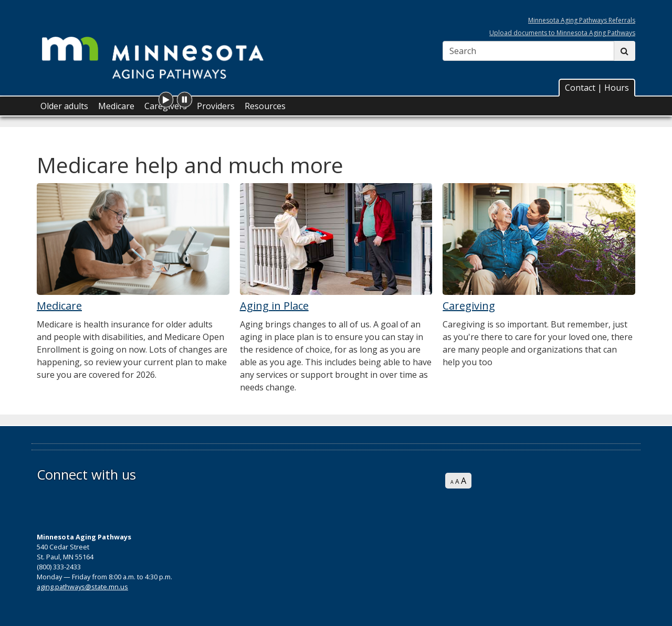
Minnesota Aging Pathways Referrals (582, 20)
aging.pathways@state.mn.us (82, 587)
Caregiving (469, 306)
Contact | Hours (597, 88)
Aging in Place (274, 306)
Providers (216, 106)
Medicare (116, 106)
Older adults (64, 106)
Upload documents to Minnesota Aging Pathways (562, 33)
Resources (265, 106)
